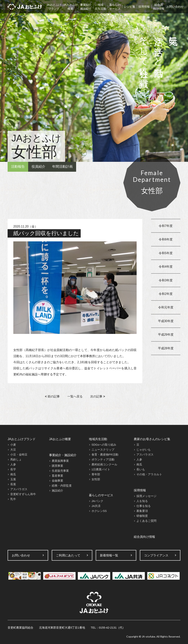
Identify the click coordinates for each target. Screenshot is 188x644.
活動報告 (18, 167)
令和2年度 (166, 294)
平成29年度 (166, 335)
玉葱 (13, 479)
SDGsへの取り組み (104, 445)
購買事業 (57, 466)
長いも (141, 469)
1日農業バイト (101, 469)
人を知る (142, 501)
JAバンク (98, 501)
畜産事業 (57, 476)
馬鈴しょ (16, 459)
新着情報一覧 (109, 555)
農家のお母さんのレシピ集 (152, 439)
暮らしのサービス (115, 7)
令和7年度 (166, 226)
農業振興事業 (60, 461)
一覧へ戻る (75, 396)
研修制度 (142, 516)
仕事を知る (144, 506)
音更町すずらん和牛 (23, 494)
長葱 (13, 484)
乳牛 (13, 499)
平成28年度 (166, 348)
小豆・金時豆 (19, 454)
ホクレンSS (99, 511)
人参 (13, 464)
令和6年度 (166, 239)
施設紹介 (57, 490)
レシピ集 (130, 7)
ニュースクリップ (103, 450)
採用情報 (144, 7)
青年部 (96, 474)
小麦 (13, 445)
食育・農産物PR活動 (105, 454)
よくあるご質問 (146, 521)
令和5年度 (166, 253)
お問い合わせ (175, 7)
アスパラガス (19, 489)
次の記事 (98, 396)
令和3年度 (166, 280)
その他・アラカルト (149, 474)
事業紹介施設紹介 (86, 7)
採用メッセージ (146, 496)
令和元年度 (166, 307)
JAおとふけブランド (54, 7)
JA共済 (96, 506)
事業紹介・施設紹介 (63, 455)
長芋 (13, 469)
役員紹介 (38, 167)
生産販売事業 (60, 471)
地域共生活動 (100, 7)
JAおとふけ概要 (70, 7)
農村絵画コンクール (104, 464)
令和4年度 (166, 267)
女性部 (96, 479)
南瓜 (13, 474)
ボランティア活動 (103, 459)
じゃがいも (144, 450)
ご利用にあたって (68, 555)
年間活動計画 (62, 167)
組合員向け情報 (159, 7)
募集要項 (142, 511)
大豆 (13, 450)
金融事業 (57, 481)
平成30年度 (166, 321)
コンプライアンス (156, 555)
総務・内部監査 (62, 486)
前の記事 (52, 396)
